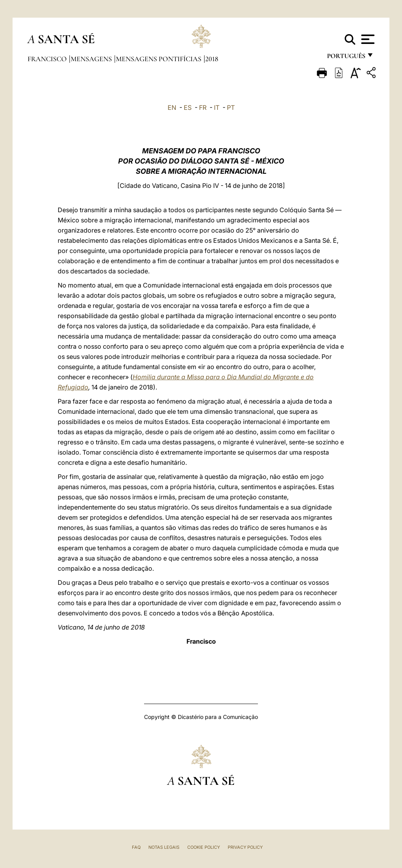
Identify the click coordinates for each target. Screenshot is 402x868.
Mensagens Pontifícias (159, 59)
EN (172, 107)
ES (188, 107)
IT (217, 107)
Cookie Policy (204, 847)
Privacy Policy (245, 847)
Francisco (48, 59)
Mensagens (92, 59)
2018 (212, 59)
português (346, 58)
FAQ (136, 847)
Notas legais (164, 847)
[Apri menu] (367, 39)
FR (203, 107)
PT (231, 107)
